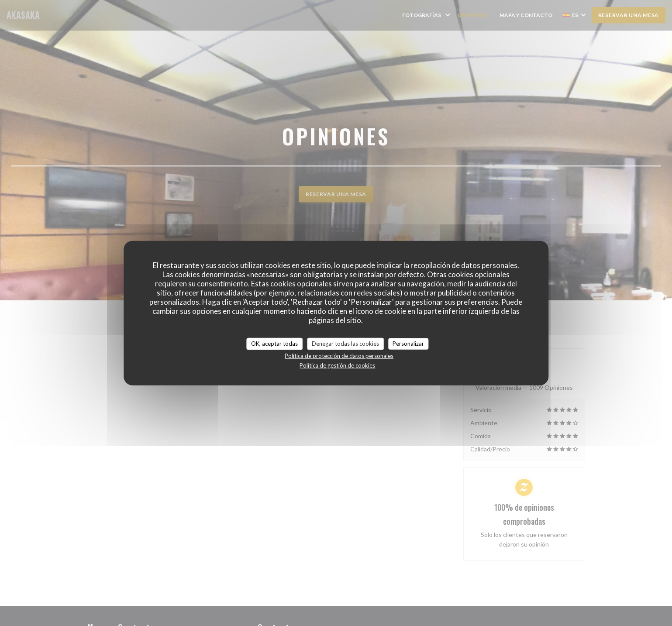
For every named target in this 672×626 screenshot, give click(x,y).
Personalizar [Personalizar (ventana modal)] (408, 344)
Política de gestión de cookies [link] (337, 365)
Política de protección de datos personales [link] (339, 355)
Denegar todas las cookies (345, 344)
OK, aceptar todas (274, 344)
